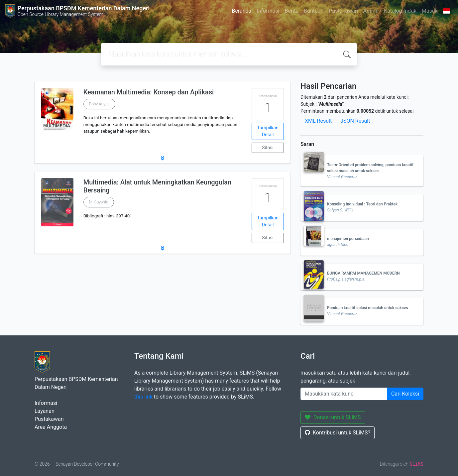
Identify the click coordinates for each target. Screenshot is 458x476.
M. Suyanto (99, 202)
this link (143, 397)
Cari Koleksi (405, 394)
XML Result (318, 121)
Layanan (45, 411)
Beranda (241, 11)
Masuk (430, 11)
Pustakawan (343, 11)
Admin (371, 11)
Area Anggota (51, 427)
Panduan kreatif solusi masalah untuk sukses (367, 308)
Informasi (268, 11)
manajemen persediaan (348, 239)
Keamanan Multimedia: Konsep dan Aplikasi (149, 92)
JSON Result (355, 121)
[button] (163, 158)
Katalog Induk (400, 11)
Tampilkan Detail (268, 131)
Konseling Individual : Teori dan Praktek (362, 204)
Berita (292, 11)
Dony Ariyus (99, 104)
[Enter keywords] (344, 394)
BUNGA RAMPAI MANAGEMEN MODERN (363, 273)
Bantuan (314, 11)
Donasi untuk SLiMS (333, 417)
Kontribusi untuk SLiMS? (338, 433)
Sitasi (268, 148)
